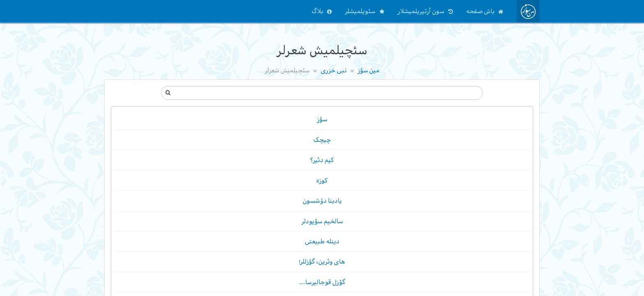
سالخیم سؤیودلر (322, 221)
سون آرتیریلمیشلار (421, 11)
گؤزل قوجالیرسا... (322, 282)
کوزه (322, 180)
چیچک (322, 140)
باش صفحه (480, 11)
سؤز (322, 120)
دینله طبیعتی (322, 241)
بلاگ (317, 11)
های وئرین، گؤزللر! (322, 262)
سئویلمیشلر (360, 11)
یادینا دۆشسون (322, 201)
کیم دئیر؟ (322, 160)
